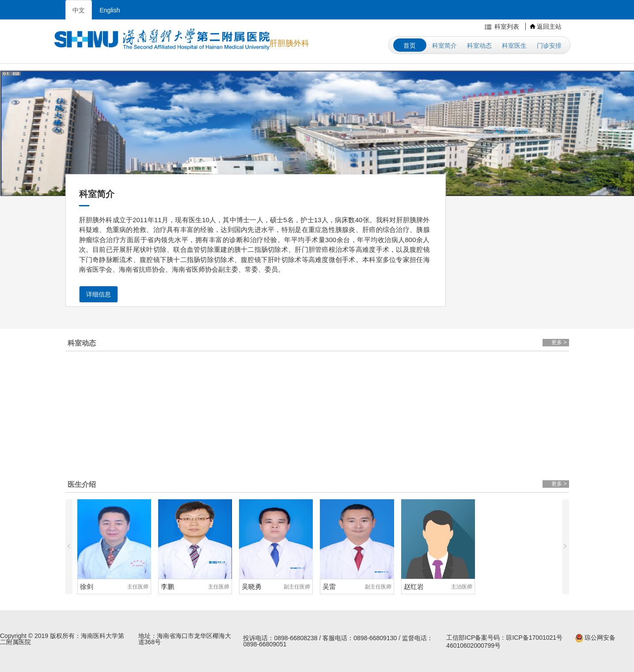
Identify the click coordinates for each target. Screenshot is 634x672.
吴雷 (329, 587)
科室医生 (514, 46)
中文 (79, 10)
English (110, 10)
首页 (410, 46)
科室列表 (501, 27)
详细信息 (99, 294)
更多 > (559, 342)
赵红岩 (414, 587)
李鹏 (167, 587)
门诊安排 (549, 46)
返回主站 (546, 27)
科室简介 (444, 46)
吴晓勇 (252, 587)
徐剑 (87, 587)
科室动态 (479, 46)
